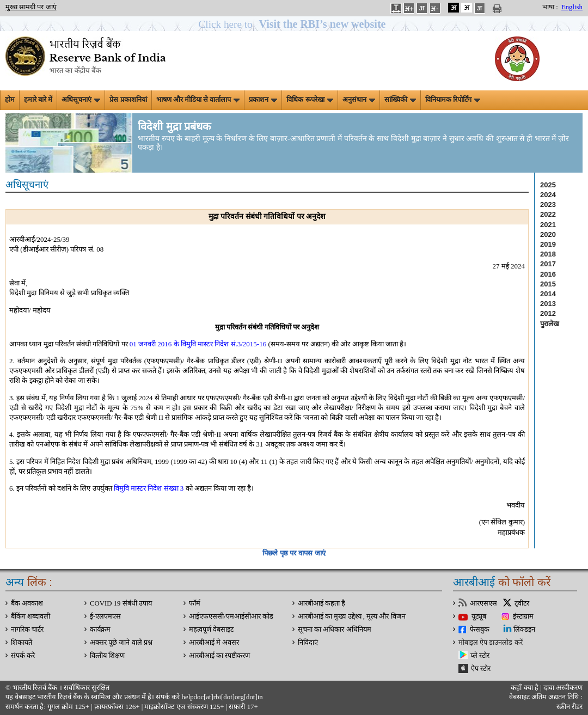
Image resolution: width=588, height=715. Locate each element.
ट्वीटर (522, 603)
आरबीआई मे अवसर (214, 643)
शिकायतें (22, 643)
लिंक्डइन (524, 630)
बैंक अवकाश (27, 603)
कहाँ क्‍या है (525, 688)
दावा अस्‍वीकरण (563, 688)
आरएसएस (483, 603)
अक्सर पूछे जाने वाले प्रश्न (121, 643)
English (572, 7)
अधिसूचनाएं (81, 100)
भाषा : (550, 7)
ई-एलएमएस (105, 616)
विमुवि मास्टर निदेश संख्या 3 (149, 488)
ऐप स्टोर (481, 669)
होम (10, 100)
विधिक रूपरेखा (310, 100)
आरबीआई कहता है (321, 603)
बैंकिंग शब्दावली (30, 616)
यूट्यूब (479, 616)
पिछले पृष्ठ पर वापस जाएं (294, 553)
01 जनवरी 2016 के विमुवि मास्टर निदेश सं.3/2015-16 (198, 344)
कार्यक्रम (100, 630)
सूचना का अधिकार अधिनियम (335, 630)
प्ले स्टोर (480, 656)
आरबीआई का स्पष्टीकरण (219, 656)
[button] (294, 24)
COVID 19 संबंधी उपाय (121, 603)
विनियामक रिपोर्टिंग (453, 100)
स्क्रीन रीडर (569, 707)
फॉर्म (195, 603)
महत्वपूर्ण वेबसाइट (211, 630)
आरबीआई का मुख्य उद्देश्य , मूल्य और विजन (352, 616)
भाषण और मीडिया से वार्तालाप (198, 100)
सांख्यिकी (400, 100)
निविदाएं (308, 643)
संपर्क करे (23, 656)
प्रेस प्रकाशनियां (128, 100)
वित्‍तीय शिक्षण (107, 656)
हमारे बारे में (38, 100)
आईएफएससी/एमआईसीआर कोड (231, 616)
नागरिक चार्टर (27, 630)
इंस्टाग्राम (523, 616)
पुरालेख (550, 324)
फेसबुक (480, 630)
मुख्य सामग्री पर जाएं (31, 7)
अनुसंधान (359, 100)
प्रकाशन (263, 100)
